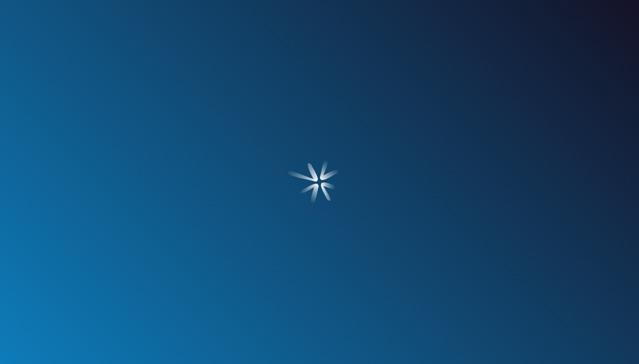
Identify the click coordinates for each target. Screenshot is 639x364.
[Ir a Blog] (69, 219)
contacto (518, 90)
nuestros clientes (319, 90)
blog (423, 90)
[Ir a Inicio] (319, 31)
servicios (215, 90)
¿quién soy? (121, 90)
